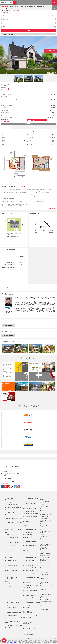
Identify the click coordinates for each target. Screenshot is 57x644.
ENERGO (3, 87)
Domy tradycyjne (9, 526)
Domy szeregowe (9, 577)
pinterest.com (9, 478)
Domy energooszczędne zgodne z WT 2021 (13, 506)
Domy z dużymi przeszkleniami (30, 497)
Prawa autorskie (44, 600)
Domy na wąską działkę (28, 551)
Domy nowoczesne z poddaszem (31, 505)
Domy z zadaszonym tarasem (12, 554)
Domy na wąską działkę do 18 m (30, 561)
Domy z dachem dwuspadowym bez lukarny (14, 619)
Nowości (25, 632)
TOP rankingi (8, 632)
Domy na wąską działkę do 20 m (30, 564)
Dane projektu (5, 127)
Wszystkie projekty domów (44, 493)
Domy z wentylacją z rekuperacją (13, 498)
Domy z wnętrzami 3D (45, 546)
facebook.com (2, 478)
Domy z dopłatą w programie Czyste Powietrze (14, 514)
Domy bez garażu (27, 608)
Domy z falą (8, 601)
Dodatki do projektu (17, 127)
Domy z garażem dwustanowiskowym (28, 603)
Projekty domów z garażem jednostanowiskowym (32, 6)
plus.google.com (6, 478)
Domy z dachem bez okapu (12, 606)
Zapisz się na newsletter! (46, 577)
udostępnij (10, 83)
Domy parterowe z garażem (29, 584)
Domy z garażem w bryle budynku (31, 606)
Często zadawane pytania (44, 574)
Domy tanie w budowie (28, 523)
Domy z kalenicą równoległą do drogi (14, 616)
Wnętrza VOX (52, 127)
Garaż (4, 27)
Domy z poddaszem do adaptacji (30, 576)
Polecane (42, 525)
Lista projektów (14, 6)
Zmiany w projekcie (28, 127)
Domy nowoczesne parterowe (30, 499)
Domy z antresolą (9, 559)
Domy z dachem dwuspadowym (13, 596)
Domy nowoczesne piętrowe (29, 502)
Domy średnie (26, 539)
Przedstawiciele (44, 565)
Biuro (41, 571)
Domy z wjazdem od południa (30, 554)
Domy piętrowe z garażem (29, 586)
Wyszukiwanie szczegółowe (10, 34)
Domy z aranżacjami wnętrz (45, 523)
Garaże (7, 572)
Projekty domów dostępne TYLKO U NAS (46, 543)
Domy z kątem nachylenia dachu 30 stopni (14, 609)
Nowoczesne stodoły (10, 501)
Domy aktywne (26, 512)
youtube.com (12, 478)
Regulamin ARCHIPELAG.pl (44, 588)
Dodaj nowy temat (8, 325)
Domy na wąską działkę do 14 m (30, 556)
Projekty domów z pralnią (11, 564)
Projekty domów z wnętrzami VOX (44, 551)
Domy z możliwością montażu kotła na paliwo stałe (31, 622)
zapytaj (15, 83)
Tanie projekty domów (28, 526)
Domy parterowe (27, 571)
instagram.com (19, 478)
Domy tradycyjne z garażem (12, 536)
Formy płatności (44, 590)
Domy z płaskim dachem (11, 598)
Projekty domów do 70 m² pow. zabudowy (45, 554)
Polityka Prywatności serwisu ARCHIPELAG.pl (46, 584)
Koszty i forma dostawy (46, 592)
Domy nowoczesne (27, 492)
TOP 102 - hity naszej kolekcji (45, 502)
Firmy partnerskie (44, 563)
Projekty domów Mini (28, 528)
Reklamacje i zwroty (45, 595)
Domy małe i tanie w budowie (30, 536)
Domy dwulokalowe (10, 580)
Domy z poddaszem (27, 573)
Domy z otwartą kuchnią (11, 556)
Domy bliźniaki (9, 575)
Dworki (7, 523)
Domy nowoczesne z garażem (30, 507)
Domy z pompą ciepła (10, 503)
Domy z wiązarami (27, 617)
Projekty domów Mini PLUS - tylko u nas (13, 510)
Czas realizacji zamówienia (43, 597)
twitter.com (16, 478)
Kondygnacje (5, 23)
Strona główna (4, 6)
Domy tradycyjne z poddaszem (13, 533)
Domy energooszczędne (11, 493)
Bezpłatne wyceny (40, 127)
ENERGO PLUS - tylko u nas (12, 495)
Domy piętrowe (26, 578)
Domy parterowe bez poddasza (30, 581)
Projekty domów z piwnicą (11, 561)
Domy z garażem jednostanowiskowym (28, 599)
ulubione (19, 83)
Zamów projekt (31, 120)
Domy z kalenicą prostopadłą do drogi (13, 613)
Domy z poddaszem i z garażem (30, 589)
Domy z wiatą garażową (28, 596)
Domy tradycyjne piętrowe (11, 531)
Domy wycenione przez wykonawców (46, 530)
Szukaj (29, 30)
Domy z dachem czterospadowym (13, 603)
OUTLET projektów (44, 548)
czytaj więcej (52, 208)
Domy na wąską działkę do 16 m (30, 559)
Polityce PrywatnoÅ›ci (13, 642)
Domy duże (25, 541)
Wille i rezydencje (27, 544)
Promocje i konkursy (45, 561)
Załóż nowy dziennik (8, 335)
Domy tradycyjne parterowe (12, 528)
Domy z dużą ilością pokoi (11, 551)
